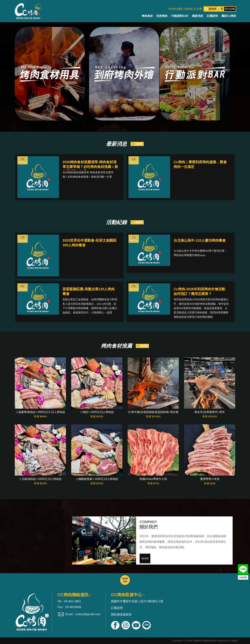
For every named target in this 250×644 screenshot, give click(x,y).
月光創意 (234, 641)
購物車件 (222, 9)
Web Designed (219, 641)
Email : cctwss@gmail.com (83, 614)
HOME (172, 9)
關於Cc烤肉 (229, 16)
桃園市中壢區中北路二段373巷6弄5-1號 (137, 601)
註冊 (199, 9)
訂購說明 (212, 16)
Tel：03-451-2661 (69, 601)
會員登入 (190, 9)
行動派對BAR (180, 16)
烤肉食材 (147, 16)
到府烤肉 (162, 16)
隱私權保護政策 (121, 615)
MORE (139, 144)
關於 (180, 9)
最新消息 (198, 16)
